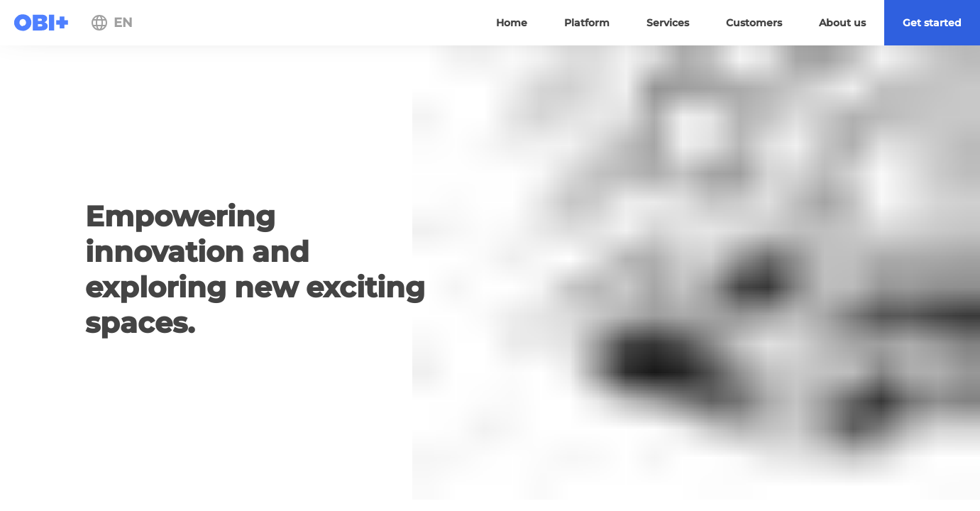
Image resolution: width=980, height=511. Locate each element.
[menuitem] (932, 23)
